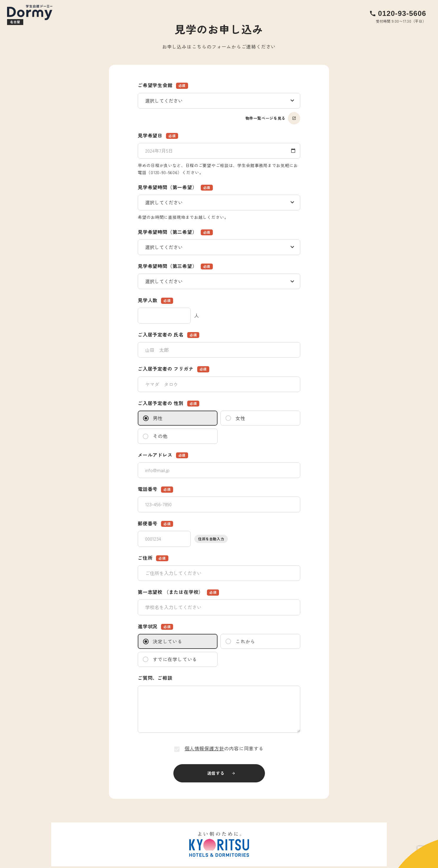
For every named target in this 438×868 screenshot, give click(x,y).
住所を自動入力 (211, 539)
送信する (216, 773)
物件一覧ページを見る (273, 118)
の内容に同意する (219, 748)
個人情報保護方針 (204, 748)
